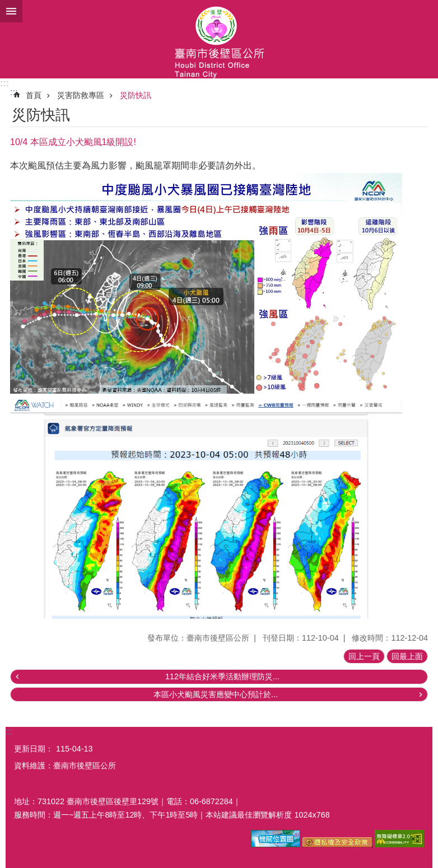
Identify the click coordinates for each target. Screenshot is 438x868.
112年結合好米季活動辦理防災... (222, 676)
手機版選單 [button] (11, 11)
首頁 (34, 95)
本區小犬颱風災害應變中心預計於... (216, 694)
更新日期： (34, 749)
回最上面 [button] (407, 656)
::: (4, 83)
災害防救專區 (81, 95)
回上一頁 (364, 656)
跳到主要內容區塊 (6, 6)
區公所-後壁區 (219, 39)
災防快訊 (136, 95)
